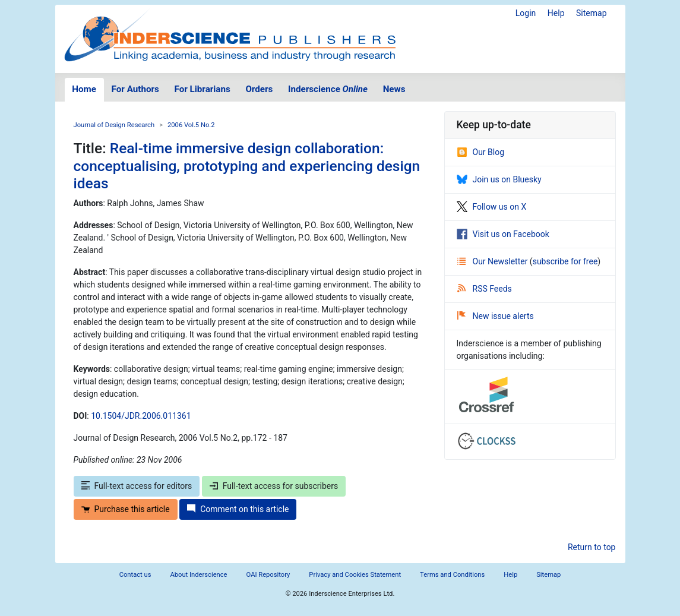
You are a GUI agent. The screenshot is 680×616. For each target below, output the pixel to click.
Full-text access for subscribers (274, 486)
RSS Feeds (485, 289)
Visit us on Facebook (503, 234)
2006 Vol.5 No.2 (191, 125)
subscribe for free (565, 261)
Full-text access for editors (137, 486)
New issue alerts (496, 316)
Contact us (135, 575)
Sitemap (591, 13)
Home (84, 89)
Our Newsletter (494, 261)
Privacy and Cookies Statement (355, 575)
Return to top (592, 547)
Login (526, 13)
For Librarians (202, 89)
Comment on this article (238, 509)
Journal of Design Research (114, 125)
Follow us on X (492, 207)
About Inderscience (198, 575)
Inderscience (328, 89)
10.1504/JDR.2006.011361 (141, 416)
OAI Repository (268, 575)
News (394, 89)
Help (556, 13)
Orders (259, 89)
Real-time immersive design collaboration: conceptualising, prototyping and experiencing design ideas (247, 166)
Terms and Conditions (452, 575)
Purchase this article (126, 509)
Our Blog (481, 152)
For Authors (135, 89)
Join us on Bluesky (499, 179)
